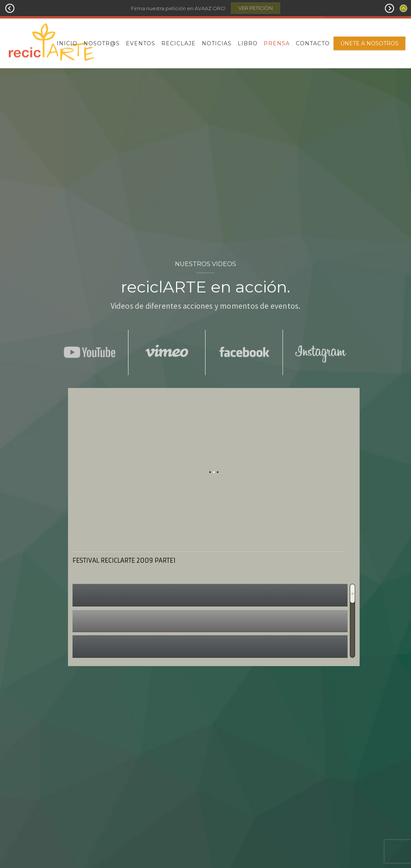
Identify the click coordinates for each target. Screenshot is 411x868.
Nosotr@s (102, 43)
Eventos (141, 43)
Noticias (217, 43)
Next (389, 8)
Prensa (277, 43)
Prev (10, 8)
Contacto (313, 43)
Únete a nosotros (369, 43)
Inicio (67, 43)
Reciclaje (178, 43)
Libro (248, 43)
